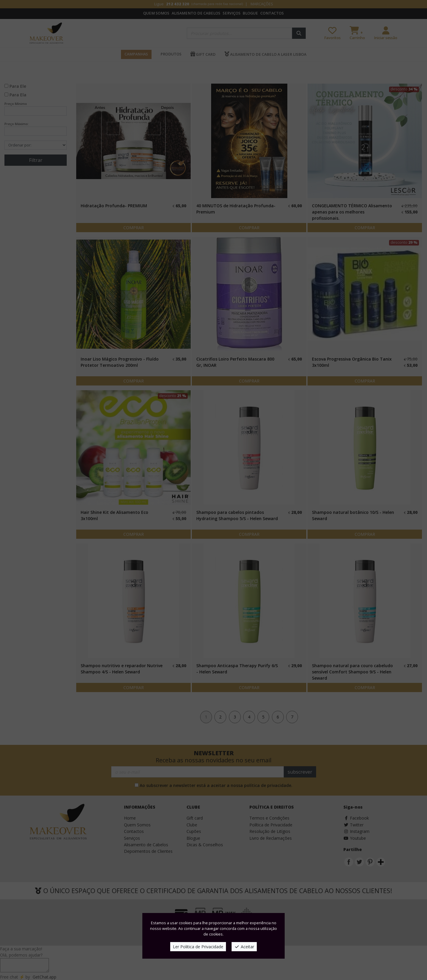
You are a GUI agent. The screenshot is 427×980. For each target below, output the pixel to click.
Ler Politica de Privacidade (198, 947)
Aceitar (244, 947)
